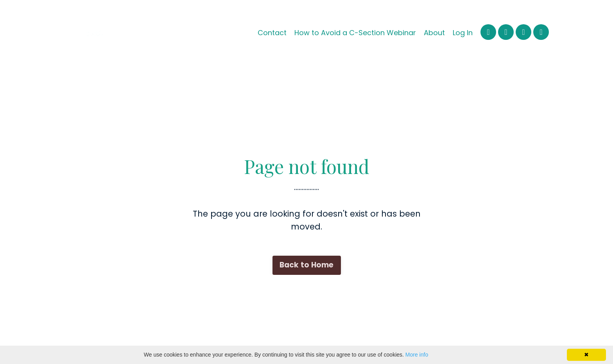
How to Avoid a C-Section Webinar (355, 33)
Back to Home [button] (307, 265)
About (434, 33)
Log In (463, 33)
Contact (272, 33)
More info (417, 355)
